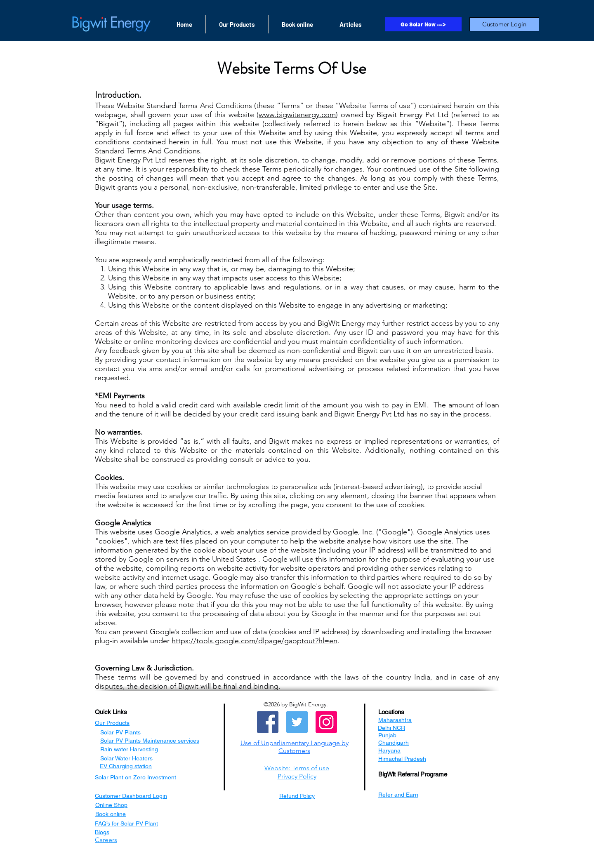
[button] (295, 747)
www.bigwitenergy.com (297, 115)
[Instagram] (326, 722)
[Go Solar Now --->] (423, 24)
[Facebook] (268, 722)
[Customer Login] (504, 24)
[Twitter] (297, 722)
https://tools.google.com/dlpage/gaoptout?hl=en (255, 641)
